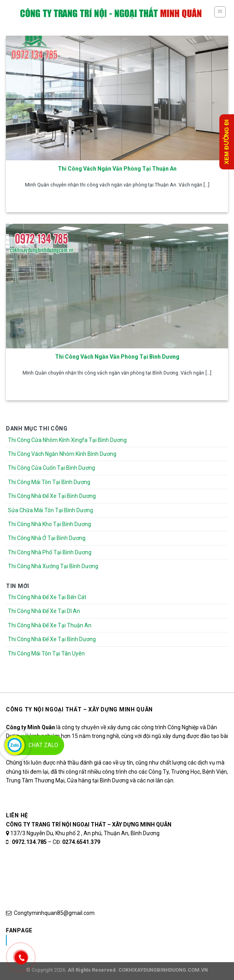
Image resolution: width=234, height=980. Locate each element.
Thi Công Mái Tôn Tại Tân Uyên (46, 653)
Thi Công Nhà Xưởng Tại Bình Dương (53, 566)
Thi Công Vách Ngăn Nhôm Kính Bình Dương (62, 454)
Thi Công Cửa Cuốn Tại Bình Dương (51, 468)
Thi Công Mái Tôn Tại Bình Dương (49, 482)
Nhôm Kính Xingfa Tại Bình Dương (69, 940)
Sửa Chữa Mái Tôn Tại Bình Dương (50, 510)
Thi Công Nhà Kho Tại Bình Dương (49, 524)
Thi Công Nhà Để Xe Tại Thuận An (50, 625)
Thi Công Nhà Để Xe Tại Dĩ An (44, 611)
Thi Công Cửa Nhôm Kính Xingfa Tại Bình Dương (67, 440)
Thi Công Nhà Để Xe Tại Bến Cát (47, 597)
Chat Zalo (43, 745)
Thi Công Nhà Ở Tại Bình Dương (47, 538)
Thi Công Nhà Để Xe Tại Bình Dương (52, 496)
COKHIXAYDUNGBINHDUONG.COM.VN (163, 970)
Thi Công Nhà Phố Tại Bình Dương (50, 552)
